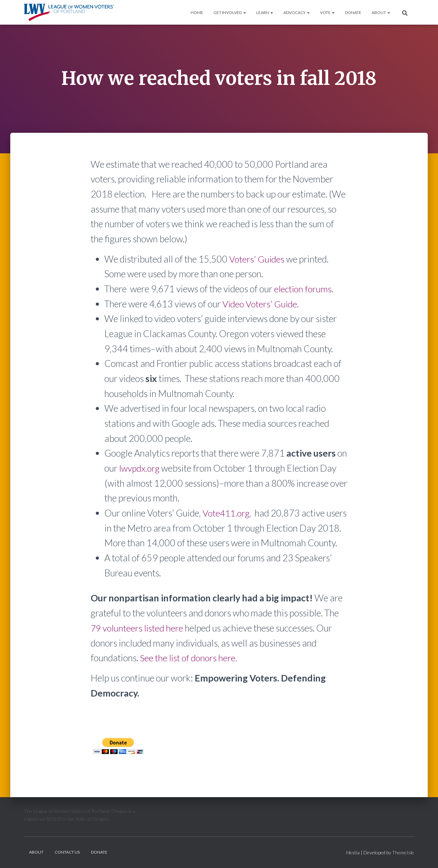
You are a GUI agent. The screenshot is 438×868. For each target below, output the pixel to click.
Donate (353, 12)
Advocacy (297, 12)
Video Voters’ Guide (260, 304)
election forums (304, 289)
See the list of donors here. (190, 673)
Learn (265, 12)
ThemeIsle (403, 853)
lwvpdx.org (140, 468)
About (381, 12)
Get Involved (230, 12)
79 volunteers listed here (138, 643)
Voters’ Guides (257, 259)
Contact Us (67, 853)
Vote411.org (227, 513)
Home (197, 12)
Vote (327, 12)
